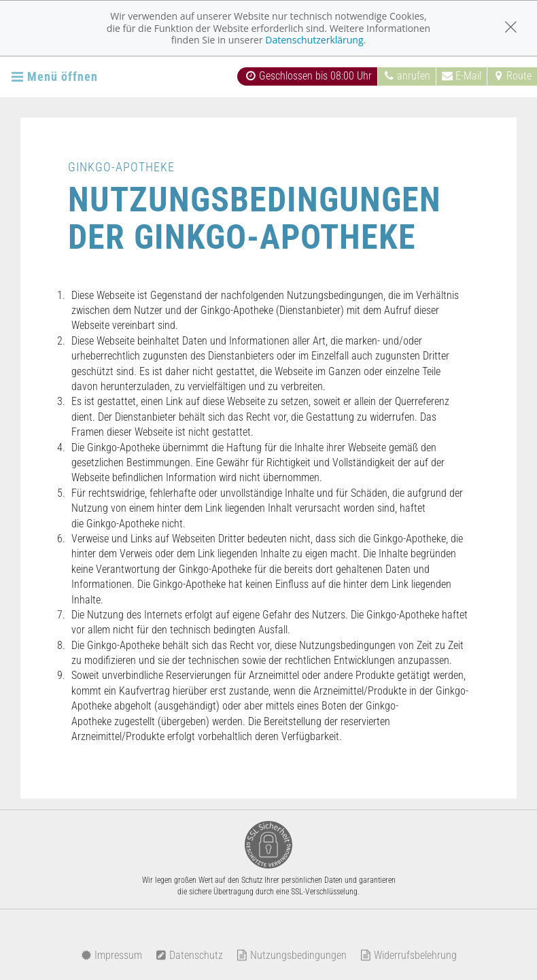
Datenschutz (189, 955)
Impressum (111, 955)
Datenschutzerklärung (314, 40)
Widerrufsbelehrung (409, 955)
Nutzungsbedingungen (292, 955)
